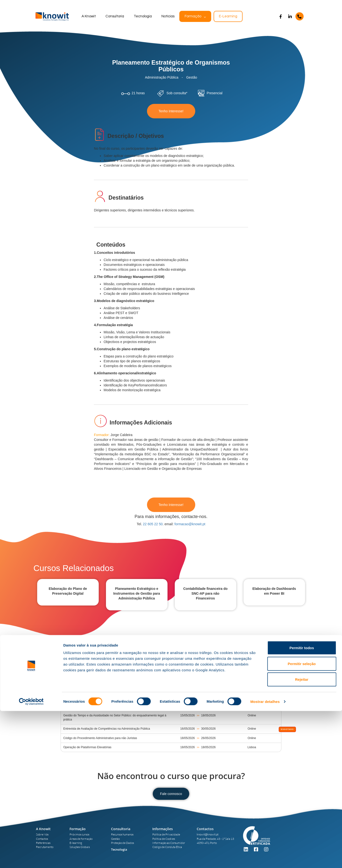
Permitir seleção (302, 821)
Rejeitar (302, 836)
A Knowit (89, 16)
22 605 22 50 (153, 524)
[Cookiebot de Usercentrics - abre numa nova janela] (31, 859)
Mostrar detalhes (265, 858)
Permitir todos (302, 805)
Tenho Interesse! (171, 111)
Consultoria (115, 16)
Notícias (168, 16)
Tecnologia (143, 16)
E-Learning (228, 16)
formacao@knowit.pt (190, 524)
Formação (193, 16)
